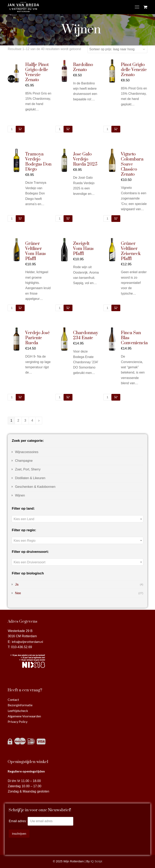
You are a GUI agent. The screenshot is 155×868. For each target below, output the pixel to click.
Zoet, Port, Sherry (28, 469)
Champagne (24, 461)
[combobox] (77, 519)
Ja (17, 584)
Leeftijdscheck (18, 711)
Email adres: (18, 821)
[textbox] (77, 519)
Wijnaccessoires (27, 452)
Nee (18, 593)
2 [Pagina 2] (18, 420)
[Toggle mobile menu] (137, 7)
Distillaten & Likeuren (30, 478)
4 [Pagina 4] (32, 420)
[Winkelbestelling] (117, 49)
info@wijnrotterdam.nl (27, 642)
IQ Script (96, 861)
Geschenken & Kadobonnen (35, 487)
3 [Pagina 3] (25, 420)
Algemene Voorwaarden (24, 716)
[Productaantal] (12, 129)
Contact (13, 700)
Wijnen (20, 495)
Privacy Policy (18, 722)
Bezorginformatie (20, 705)
